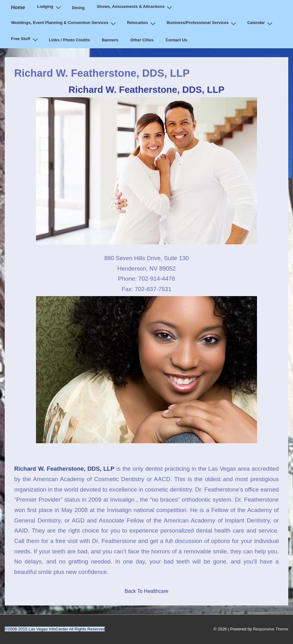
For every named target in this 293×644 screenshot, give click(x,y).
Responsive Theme (271, 629)
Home (18, 7)
